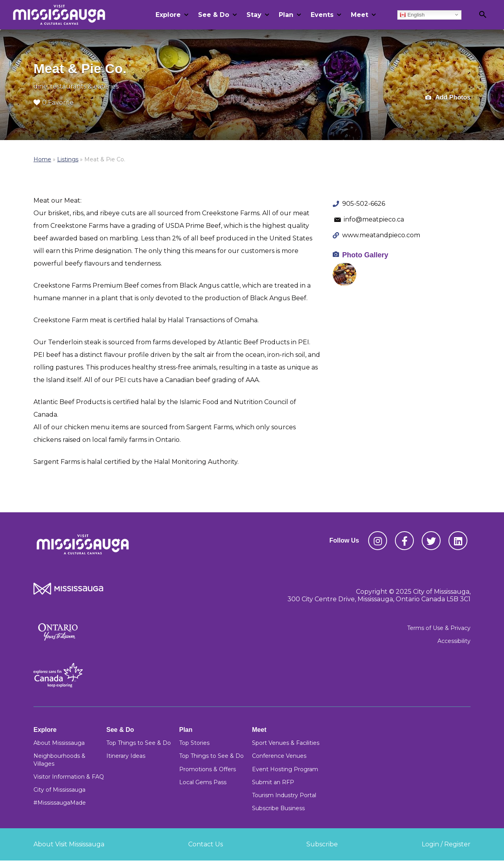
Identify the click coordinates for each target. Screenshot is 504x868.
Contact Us (206, 844)
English (412, 15)
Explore (168, 15)
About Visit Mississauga (69, 844)
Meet (359, 15)
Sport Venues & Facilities (286, 743)
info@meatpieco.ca (374, 219)
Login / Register (446, 844)
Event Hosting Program (285, 769)
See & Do (214, 15)
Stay (254, 15)
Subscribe (322, 844)
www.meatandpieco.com (381, 235)
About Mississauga (59, 743)
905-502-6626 (364, 204)
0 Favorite (54, 102)
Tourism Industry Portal (284, 795)
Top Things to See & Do (139, 743)
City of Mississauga (59, 790)
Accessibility (454, 641)
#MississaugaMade (60, 803)
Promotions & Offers (208, 769)
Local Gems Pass (203, 782)
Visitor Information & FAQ (69, 777)
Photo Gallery (365, 255)
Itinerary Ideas (126, 756)
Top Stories (194, 743)
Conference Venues (279, 756)
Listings (68, 159)
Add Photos (448, 98)
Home (42, 159)
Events (322, 15)
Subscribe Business (278, 808)
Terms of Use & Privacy (439, 628)
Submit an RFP (273, 782)
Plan (286, 15)
